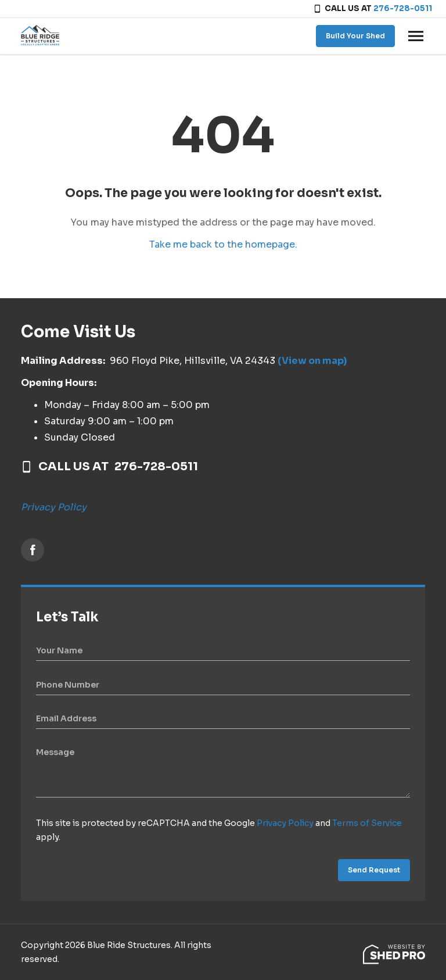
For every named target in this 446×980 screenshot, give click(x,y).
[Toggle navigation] (416, 36)
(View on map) (312, 361)
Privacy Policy (54, 507)
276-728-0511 (403, 8)
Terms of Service (367, 823)
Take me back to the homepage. (223, 244)
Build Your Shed (355, 36)
